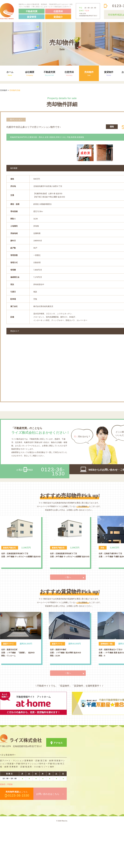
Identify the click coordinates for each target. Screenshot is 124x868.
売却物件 (89, 73)
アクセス (58, 785)
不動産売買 (49, 73)
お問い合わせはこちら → (50, 836)
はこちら (17, 836)
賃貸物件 (109, 73)
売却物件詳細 (15, 90)
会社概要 (30, 73)
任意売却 (69, 73)
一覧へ (68, 620)
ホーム (10, 73)
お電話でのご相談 (41, 514)
